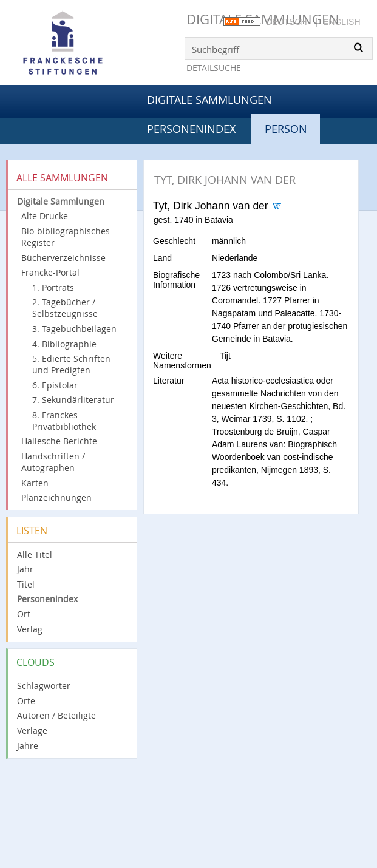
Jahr (25, 569)
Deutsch (287, 22)
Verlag (30, 629)
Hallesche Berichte (59, 441)
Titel (26, 584)
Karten (35, 483)
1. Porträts (53, 287)
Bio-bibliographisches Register (66, 237)
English (341, 22)
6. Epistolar (55, 385)
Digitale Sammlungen (209, 100)
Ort (24, 614)
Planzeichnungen (56, 497)
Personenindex (191, 129)
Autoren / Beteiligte (56, 715)
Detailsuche (214, 68)
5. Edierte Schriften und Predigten (71, 364)
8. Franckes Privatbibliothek (64, 421)
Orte (26, 701)
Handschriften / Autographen (53, 462)
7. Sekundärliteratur (73, 400)
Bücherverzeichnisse (63, 258)
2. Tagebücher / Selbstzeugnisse (65, 308)
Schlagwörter (44, 686)
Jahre (28, 746)
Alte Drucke (45, 216)
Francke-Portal (50, 272)
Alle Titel (35, 554)
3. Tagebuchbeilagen (74, 329)
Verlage (32, 731)
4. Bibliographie (64, 344)
